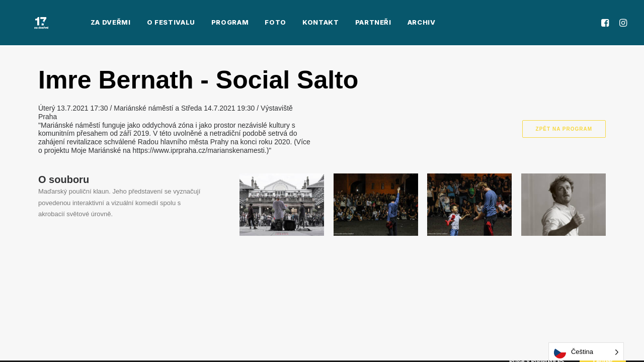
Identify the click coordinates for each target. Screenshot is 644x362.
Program (202, 24)
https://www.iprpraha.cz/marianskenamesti (199, 150)
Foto (248, 24)
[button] (607, 24)
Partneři (345, 24)
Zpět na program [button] (564, 129)
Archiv (393, 24)
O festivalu (143, 24)
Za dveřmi (83, 24)
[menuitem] (83, 24)
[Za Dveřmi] (27, 24)
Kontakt (293, 24)
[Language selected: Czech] (586, 352)
